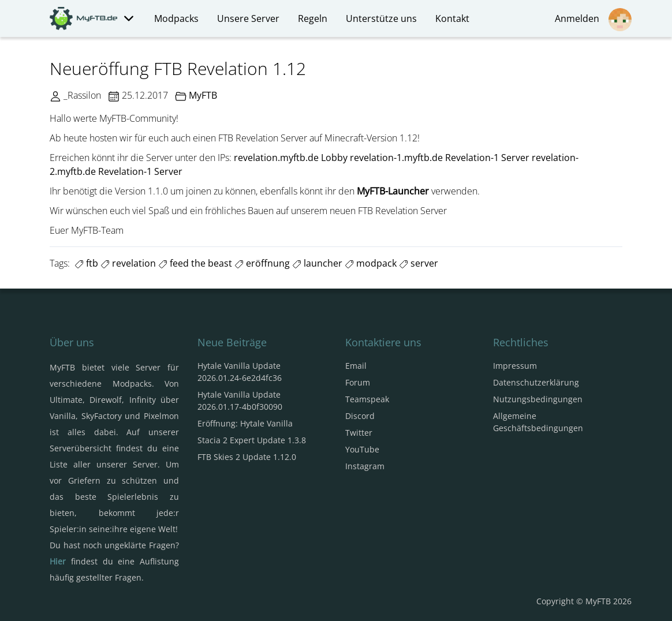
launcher (317, 263)
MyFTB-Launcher (393, 191)
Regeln (313, 18)
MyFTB (203, 95)
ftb (86, 263)
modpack (371, 263)
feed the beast (195, 263)
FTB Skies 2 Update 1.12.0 (247, 457)
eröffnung (262, 263)
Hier (58, 561)
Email (356, 366)
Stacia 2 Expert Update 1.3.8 (252, 440)
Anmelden (593, 20)
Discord (360, 416)
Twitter (359, 433)
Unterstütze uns (381, 18)
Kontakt (452, 18)
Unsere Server (248, 18)
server (419, 263)
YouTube (362, 449)
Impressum (515, 366)
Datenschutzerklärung (536, 382)
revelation (128, 263)
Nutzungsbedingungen (538, 399)
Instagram (365, 466)
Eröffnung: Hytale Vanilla (245, 423)
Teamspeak (367, 399)
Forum (358, 382)
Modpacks (176, 18)
